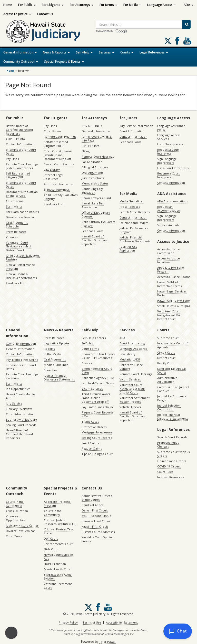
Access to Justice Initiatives (169, 260)
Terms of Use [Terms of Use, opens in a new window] (92, 622)
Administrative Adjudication (167, 380)
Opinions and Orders (134, 223)
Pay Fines (12, 159)
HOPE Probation (55, 564)
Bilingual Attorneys (57, 189)
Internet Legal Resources (53, 177)
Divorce (87, 363)
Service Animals (168, 225)
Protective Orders (94, 427)
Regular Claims (92, 448)
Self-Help (84, 52)
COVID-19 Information (21, 343)
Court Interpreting (132, 343)
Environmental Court (58, 544)
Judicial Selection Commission (169, 407)
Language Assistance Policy (171, 128)
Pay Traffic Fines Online (22, 360)
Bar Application (92, 162)
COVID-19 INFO (92, 126)
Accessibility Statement (122, 622)
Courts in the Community (15, 504)
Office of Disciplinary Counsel (96, 214)
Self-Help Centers (94, 338)
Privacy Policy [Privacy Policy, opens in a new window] (68, 622)
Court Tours (14, 536)
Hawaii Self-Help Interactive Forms (169, 284)
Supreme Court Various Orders (173, 454)
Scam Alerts (14, 206)
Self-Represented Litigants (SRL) (18, 175)
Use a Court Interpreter (173, 168)
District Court (166, 358)
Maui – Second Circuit (96, 516)
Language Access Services (169, 137)
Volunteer (13, 237)
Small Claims (90, 443)
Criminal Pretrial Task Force (59, 531)
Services (106, 52)
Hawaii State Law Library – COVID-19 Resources (98, 356)
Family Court (166, 363)
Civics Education (17, 511)
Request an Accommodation (169, 209)
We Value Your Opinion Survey (98, 539)
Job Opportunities (18, 389)
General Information (20, 52)
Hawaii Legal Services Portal (172, 293)
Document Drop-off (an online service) (22, 194)
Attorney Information (58, 184)
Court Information (132, 131)
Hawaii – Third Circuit (96, 521)
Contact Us (45, 14)
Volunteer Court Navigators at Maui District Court (18, 246)
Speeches (51, 370)
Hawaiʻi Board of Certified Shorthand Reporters (19, 130)
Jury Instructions (93, 178)
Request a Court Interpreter (168, 151)
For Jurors (108, 5)
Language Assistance (134, 349)
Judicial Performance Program (20, 267)
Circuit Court (166, 352)
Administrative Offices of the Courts (97, 498)
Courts (127, 52)
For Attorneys (82, 5)
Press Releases (16, 232)
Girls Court (51, 549)
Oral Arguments (92, 173)
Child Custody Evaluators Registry (23, 257)
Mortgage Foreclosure (97, 432)
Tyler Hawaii (108, 642)
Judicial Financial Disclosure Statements (21, 276)
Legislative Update (56, 343)
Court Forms (14, 201)
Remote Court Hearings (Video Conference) (22, 166)
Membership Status (95, 183)
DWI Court (51, 538)
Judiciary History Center (22, 525)
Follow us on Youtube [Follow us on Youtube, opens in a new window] (187, 41)
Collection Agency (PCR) (98, 378)
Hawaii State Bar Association (93, 205)
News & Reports (56, 52)
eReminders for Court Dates (21, 151)
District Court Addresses (98, 532)
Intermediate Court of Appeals (172, 345)
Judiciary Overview (19, 409)
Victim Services (92, 389)
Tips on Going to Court (97, 454)
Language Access (162, 5)
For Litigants (53, 5)
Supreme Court (168, 338)
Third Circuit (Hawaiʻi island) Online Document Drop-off (58, 155)
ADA (189, 5)
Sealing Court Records (21, 425)
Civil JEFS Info (91, 146)
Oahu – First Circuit (95, 510)
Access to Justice (17, 14)
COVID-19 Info (15, 139)
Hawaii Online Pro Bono (174, 301)
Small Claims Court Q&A (174, 306)
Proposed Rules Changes (168, 444)
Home (8, 5)
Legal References (154, 52)
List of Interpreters (170, 144)
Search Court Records (59, 164)
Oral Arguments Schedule (17, 224)
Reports (49, 349)
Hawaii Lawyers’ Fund (96, 198)
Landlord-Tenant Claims (98, 383)
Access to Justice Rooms (174, 277)
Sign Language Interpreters (167, 161)
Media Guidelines (132, 201)
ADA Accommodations (173, 201)
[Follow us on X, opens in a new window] (168, 41)
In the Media (52, 354)
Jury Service (14, 403)
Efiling (86, 151)
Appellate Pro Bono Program (171, 269)
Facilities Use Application (128, 248)
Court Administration (20, 414)
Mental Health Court (58, 569)
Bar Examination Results (22, 212)
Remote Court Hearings (60, 137)
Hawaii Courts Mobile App (20, 396)
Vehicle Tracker (130, 407)
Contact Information (20, 144)
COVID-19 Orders (169, 466)
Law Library (52, 170)
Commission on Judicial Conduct (173, 389)
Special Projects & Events (64, 62)
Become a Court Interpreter (168, 175)
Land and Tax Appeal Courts (171, 370)
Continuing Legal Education (93, 191)
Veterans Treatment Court (58, 586)
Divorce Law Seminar (21, 217)
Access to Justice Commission (169, 251)
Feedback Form (17, 283)
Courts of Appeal (93, 505)
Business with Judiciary (21, 419)
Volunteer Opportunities (16, 518)
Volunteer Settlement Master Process (135, 400)
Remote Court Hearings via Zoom (22, 376)
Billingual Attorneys (95, 167)
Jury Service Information (136, 126)
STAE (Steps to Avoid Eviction (58, 576)
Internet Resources (170, 477)
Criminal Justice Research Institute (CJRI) (60, 522)
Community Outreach (21, 62)
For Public (27, 5)
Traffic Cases (90, 422)
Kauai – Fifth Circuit (95, 526)
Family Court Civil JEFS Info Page (97, 138)
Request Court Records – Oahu (97, 414)
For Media (132, 5)
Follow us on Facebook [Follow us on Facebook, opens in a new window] (177, 41)
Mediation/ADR (130, 359)
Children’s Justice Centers (131, 367)
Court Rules (165, 472)
